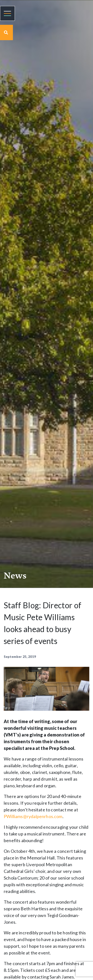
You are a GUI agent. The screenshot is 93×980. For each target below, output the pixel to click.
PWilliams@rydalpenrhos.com (33, 816)
